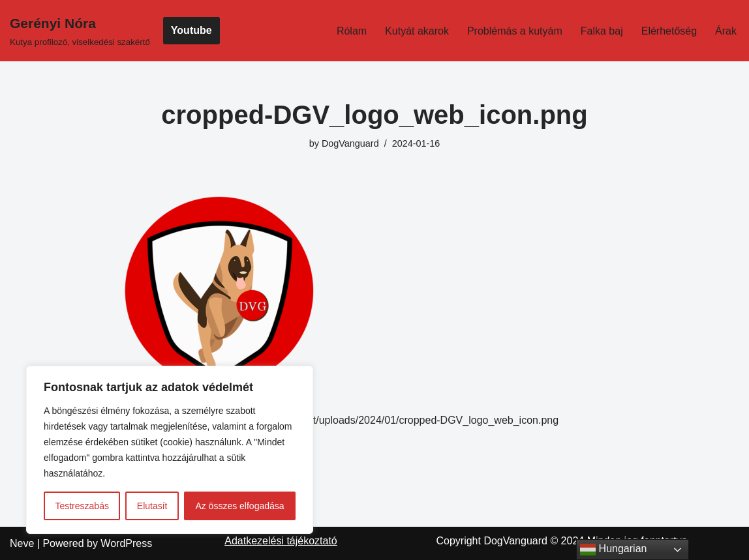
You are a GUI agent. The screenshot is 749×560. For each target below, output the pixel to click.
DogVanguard (350, 143)
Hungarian (613, 550)
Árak (726, 31)
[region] (170, 450)
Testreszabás (82, 506)
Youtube (191, 30)
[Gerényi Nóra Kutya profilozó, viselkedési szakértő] (80, 31)
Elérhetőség (669, 31)
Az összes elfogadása (239, 506)
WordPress (126, 543)
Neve (22, 543)
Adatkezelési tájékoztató (281, 541)
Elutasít (152, 506)
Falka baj (602, 31)
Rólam (352, 31)
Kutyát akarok (417, 31)
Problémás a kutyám (515, 31)
